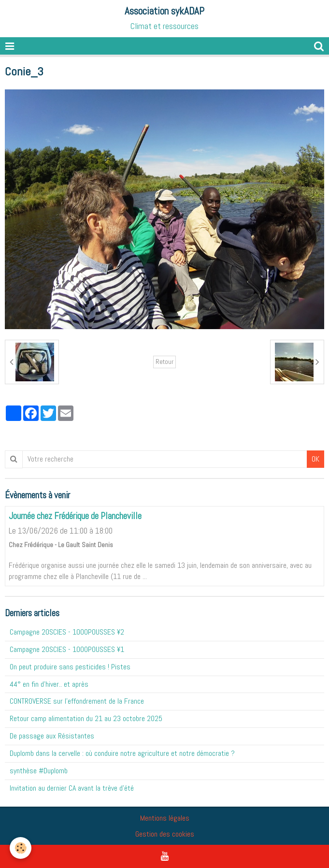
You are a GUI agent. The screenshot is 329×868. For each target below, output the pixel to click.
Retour (164, 362)
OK (315, 459)
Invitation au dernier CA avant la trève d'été (72, 788)
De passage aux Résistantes (52, 736)
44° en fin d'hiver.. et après (49, 684)
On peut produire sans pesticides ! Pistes (70, 667)
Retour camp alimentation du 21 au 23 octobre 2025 (86, 718)
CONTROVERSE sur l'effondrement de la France (77, 701)
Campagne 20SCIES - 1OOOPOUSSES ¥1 (67, 649)
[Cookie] (21, 848)
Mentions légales (165, 818)
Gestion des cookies (165, 834)
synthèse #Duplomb (39, 771)
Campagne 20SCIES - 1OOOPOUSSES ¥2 (67, 632)
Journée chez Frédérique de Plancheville (75, 516)
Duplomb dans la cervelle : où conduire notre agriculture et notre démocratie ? (122, 753)
